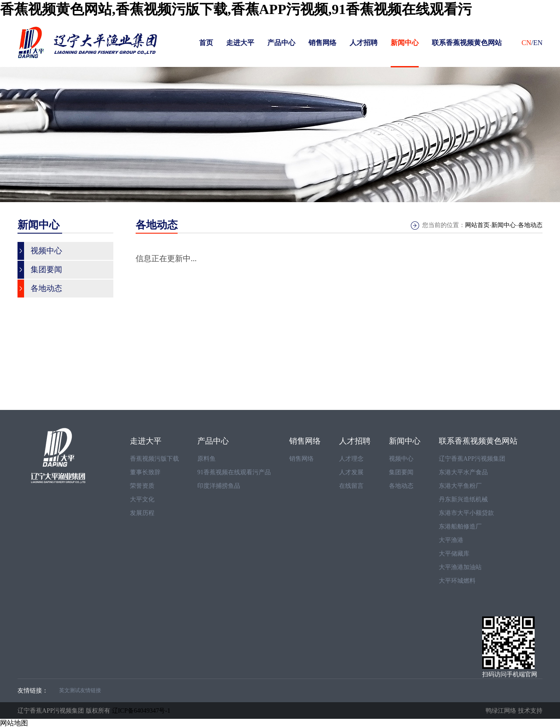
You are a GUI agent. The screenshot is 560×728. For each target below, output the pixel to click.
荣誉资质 (142, 486)
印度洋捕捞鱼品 (219, 486)
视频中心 (401, 459)
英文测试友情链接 (80, 690)
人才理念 (351, 459)
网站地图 (14, 723)
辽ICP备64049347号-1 (141, 710)
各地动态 (530, 225)
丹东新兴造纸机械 (463, 499)
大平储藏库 (454, 554)
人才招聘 (364, 43)
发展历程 (142, 513)
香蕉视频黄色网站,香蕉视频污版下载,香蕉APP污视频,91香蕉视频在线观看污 (236, 9)
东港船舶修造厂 (460, 527)
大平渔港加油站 (460, 567)
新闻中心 (405, 43)
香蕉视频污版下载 (154, 459)
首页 (206, 43)
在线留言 (351, 486)
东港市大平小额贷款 (466, 513)
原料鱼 (206, 459)
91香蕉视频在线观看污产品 (234, 472)
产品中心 (281, 43)
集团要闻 (401, 472)
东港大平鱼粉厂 (460, 486)
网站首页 (477, 225)
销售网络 (322, 43)
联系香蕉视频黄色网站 (467, 43)
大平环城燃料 (457, 581)
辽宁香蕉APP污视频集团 (472, 459)
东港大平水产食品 (463, 472)
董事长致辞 (145, 472)
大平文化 (142, 499)
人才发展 (351, 472)
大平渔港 (451, 540)
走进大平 (240, 43)
